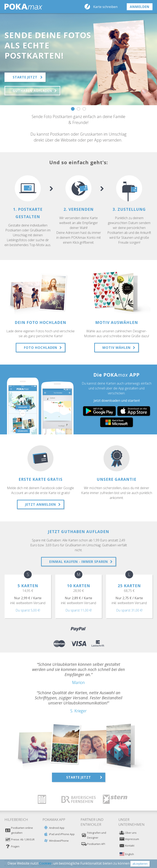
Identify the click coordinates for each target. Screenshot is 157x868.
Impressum (132, 839)
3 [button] (84, 109)
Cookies (45, 863)
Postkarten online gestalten (22, 830)
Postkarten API (96, 844)
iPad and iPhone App (62, 834)
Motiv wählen (117, 348)
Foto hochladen (41, 348)
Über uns (131, 833)
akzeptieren (140, 864)
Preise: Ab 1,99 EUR (23, 839)
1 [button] (73, 109)
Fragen (15, 846)
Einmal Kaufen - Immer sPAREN (79, 562)
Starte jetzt (25, 77)
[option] (78, 59)
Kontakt (130, 846)
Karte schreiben (105, 7)
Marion (78, 682)
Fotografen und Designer (97, 835)
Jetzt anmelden (41, 504)
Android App (57, 828)
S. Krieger (78, 711)
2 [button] (78, 109)
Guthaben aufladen (32, 91)
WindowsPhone (59, 841)
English (130, 854)
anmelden (140, 7)
